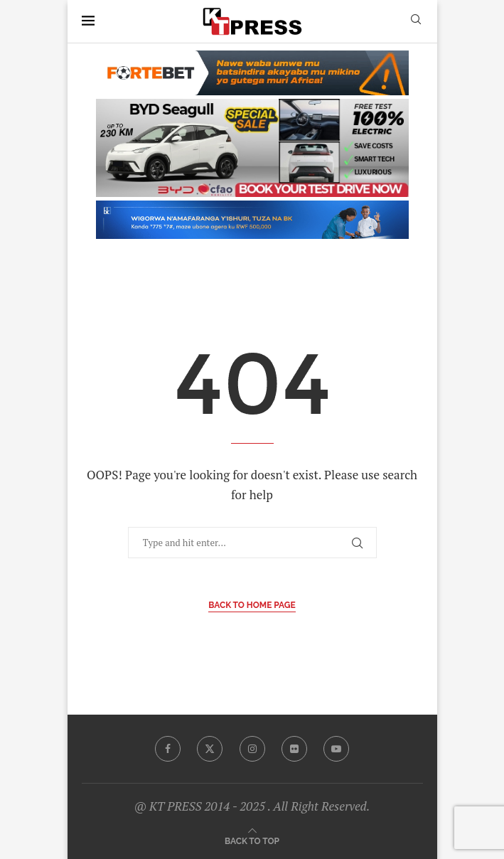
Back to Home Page (252, 605)
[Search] (416, 21)
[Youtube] (336, 749)
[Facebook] (168, 749)
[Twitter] (210, 749)
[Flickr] (294, 749)
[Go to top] (252, 840)
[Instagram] (252, 749)
